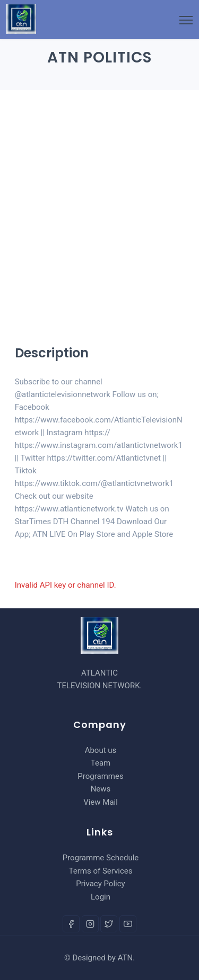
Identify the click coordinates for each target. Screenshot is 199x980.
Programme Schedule (101, 858)
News (101, 789)
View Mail (101, 802)
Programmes (100, 776)
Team (101, 763)
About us (101, 750)
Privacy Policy (100, 884)
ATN (126, 958)
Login (101, 897)
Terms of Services (101, 871)
